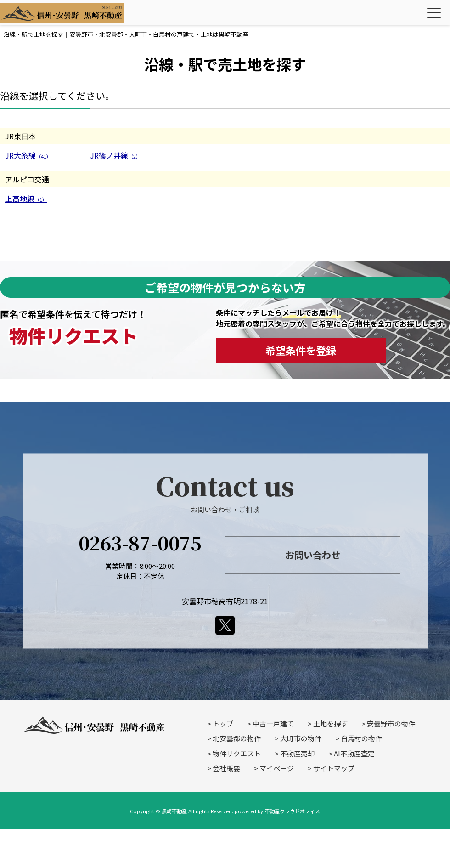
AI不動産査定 (354, 753)
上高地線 (26, 199)
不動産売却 (297, 753)
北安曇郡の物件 (237, 738)
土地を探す (330, 723)
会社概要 (226, 768)
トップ (223, 723)
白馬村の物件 (361, 738)
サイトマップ (334, 768)
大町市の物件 (301, 738)
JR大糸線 (28, 155)
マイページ (277, 768)
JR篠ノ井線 (115, 155)
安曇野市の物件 (391, 723)
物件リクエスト (237, 753)
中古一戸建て (273, 723)
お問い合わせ (313, 555)
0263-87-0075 (140, 542)
